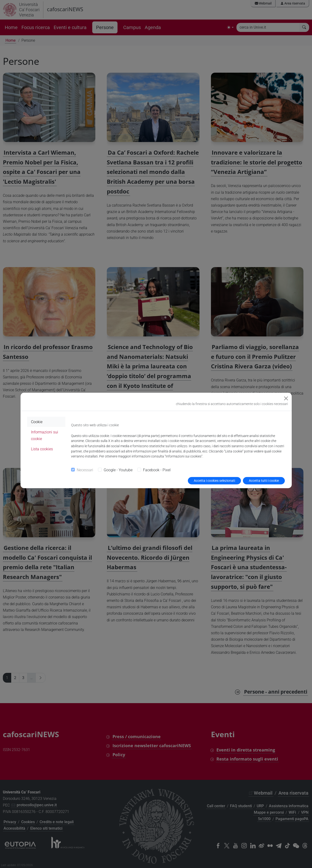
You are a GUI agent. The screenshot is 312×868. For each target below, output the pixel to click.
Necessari (85, 470)
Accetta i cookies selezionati (214, 481)
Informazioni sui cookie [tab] (45, 435)
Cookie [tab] (37, 422)
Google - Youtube (118, 470)
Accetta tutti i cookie (264, 481)
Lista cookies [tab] (42, 449)
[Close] (286, 398)
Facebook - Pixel (157, 470)
